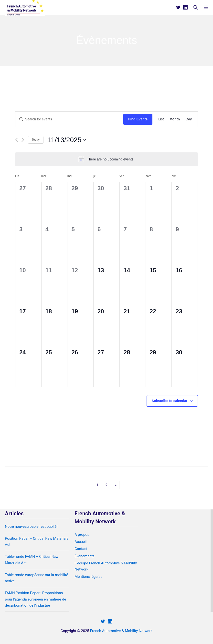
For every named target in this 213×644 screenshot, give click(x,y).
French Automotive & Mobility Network (121, 631)
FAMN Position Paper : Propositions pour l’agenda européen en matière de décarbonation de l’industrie (35, 599)
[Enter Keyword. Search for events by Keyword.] (69, 119)
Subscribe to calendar (170, 401)
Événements (85, 556)
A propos (82, 535)
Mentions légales (88, 577)
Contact (81, 549)
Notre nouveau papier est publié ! (32, 527)
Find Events (138, 119)
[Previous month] (16, 140)
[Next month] (23, 140)
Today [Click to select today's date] (36, 140)
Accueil (80, 542)
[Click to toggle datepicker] (67, 140)
